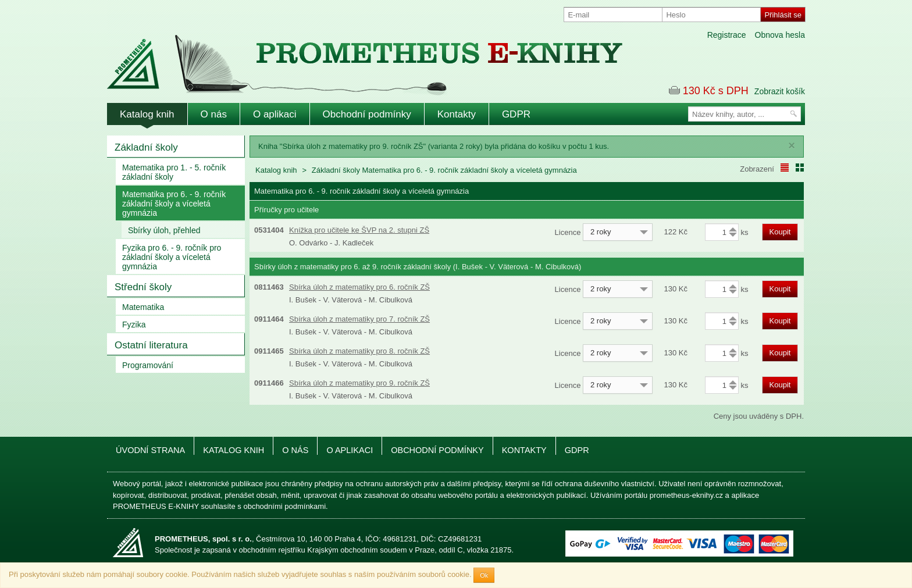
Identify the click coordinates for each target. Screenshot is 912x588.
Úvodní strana (150, 450)
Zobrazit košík (780, 91)
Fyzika (134, 325)
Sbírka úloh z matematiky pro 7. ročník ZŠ (359, 319)
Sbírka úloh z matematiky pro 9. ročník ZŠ (359, 383)
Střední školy (143, 287)
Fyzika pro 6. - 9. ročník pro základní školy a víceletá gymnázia (172, 257)
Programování (148, 365)
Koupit (780, 232)
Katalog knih (147, 114)
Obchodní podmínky (367, 114)
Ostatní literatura (151, 345)
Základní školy (146, 147)
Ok (484, 575)
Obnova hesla (780, 35)
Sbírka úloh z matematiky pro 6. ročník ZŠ (359, 287)
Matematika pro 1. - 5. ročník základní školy (174, 172)
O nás (214, 114)
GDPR (516, 114)
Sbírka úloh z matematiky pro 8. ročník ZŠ (359, 351)
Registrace (727, 35)
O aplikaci (275, 114)
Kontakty (457, 114)
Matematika (143, 307)
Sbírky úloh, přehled (164, 230)
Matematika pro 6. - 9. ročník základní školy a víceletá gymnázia (174, 204)
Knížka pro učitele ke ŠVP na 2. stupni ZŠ (359, 230)
